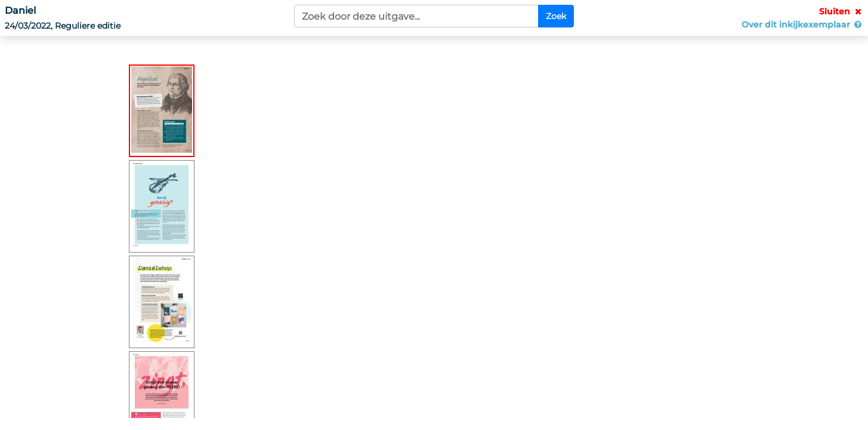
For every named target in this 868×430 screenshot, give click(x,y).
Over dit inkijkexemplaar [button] (802, 24)
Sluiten (841, 11)
